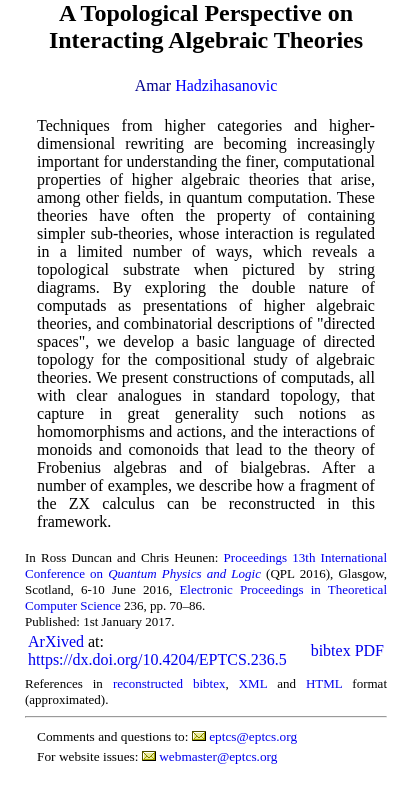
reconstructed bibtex (169, 683)
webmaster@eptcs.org (218, 756)
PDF (369, 650)
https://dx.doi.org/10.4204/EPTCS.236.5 (157, 659)
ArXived (56, 641)
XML (253, 683)
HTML (324, 683)
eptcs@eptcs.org (253, 736)
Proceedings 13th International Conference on (206, 565)
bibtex (331, 650)
